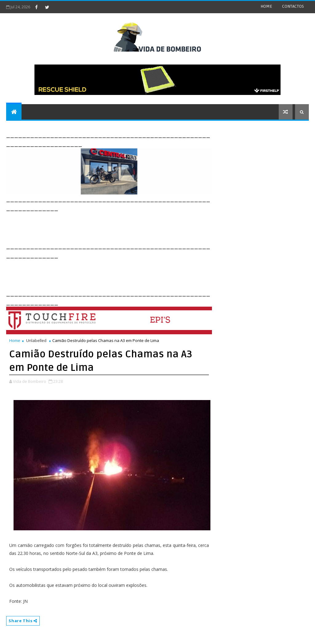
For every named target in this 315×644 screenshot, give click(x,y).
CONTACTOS (293, 6)
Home (15, 340)
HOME (266, 6)
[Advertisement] (118, 226)
